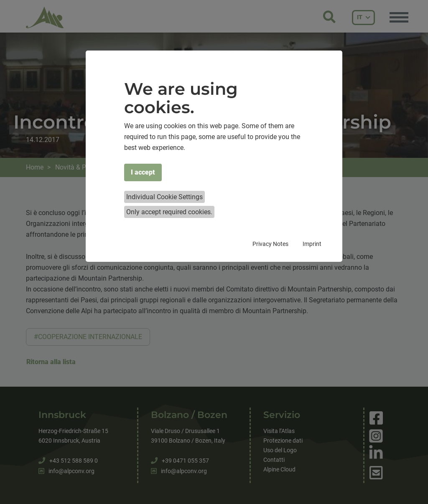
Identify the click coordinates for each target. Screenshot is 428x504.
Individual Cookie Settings (164, 197)
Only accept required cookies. (169, 212)
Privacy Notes (270, 244)
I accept (143, 172)
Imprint (312, 244)
